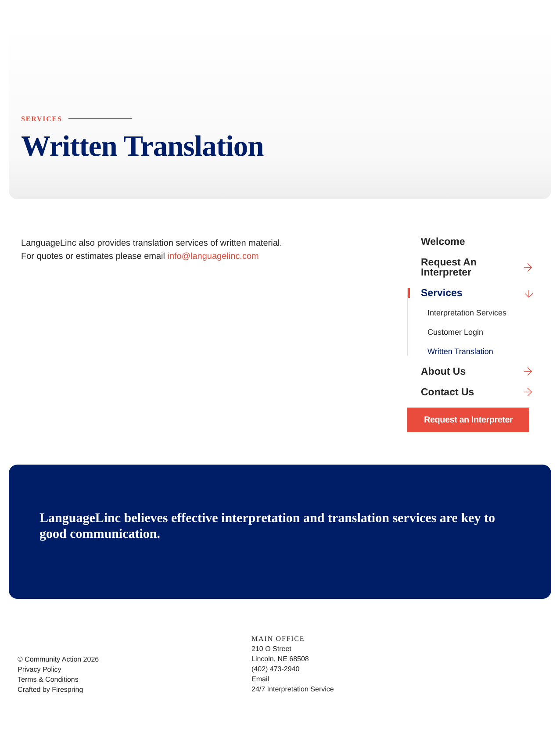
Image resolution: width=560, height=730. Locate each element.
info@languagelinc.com (213, 256)
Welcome (443, 242)
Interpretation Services (467, 313)
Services (480, 293)
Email (260, 679)
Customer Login (455, 332)
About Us (480, 371)
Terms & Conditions (48, 680)
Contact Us (480, 392)
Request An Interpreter (480, 267)
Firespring (67, 690)
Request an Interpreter (468, 420)
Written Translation (460, 351)
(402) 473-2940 (275, 669)
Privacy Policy (39, 670)
